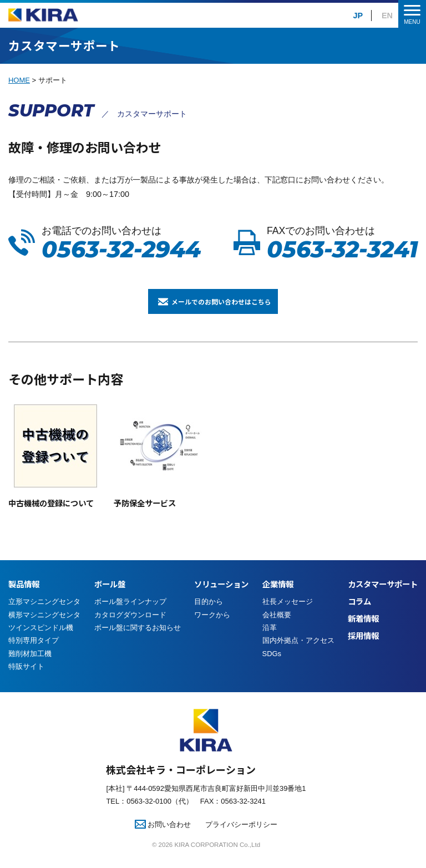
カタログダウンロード (130, 628)
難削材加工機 (30, 666)
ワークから (212, 628)
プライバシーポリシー (241, 837)
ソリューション (221, 597)
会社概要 (277, 628)
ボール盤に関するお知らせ (138, 641)
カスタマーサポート (383, 597)
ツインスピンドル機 (41, 641)
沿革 (270, 641)
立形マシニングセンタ (44, 615)
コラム (359, 614)
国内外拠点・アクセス (298, 654)
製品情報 (24, 597)
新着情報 (363, 631)
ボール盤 (110, 597)
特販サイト (26, 679)
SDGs (272, 666)
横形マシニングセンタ (44, 628)
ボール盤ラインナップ (130, 615)
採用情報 (363, 649)
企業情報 (278, 597)
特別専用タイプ (34, 654)
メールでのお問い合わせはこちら (226, 308)
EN (387, 16)
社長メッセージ (288, 615)
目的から (209, 615)
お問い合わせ (163, 837)
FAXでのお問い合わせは (342, 243)
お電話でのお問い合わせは (121, 243)
